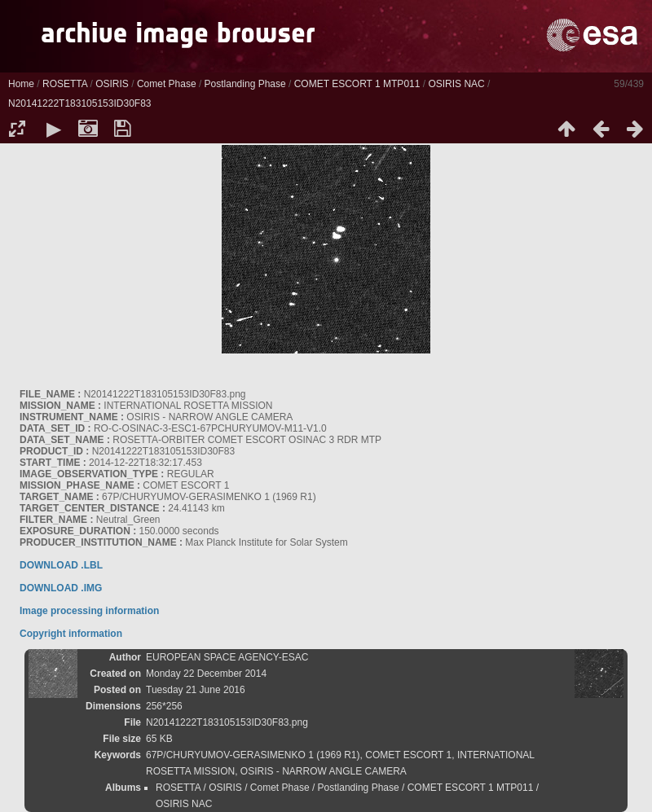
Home (21, 84)
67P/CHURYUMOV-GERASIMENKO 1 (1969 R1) (253, 755)
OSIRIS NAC (456, 84)
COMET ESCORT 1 (408, 755)
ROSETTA (65, 84)
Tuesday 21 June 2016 (196, 690)
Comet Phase (167, 84)
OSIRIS (112, 84)
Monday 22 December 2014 (206, 674)
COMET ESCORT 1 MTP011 (357, 84)
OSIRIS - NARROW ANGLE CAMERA (324, 771)
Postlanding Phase (245, 84)
